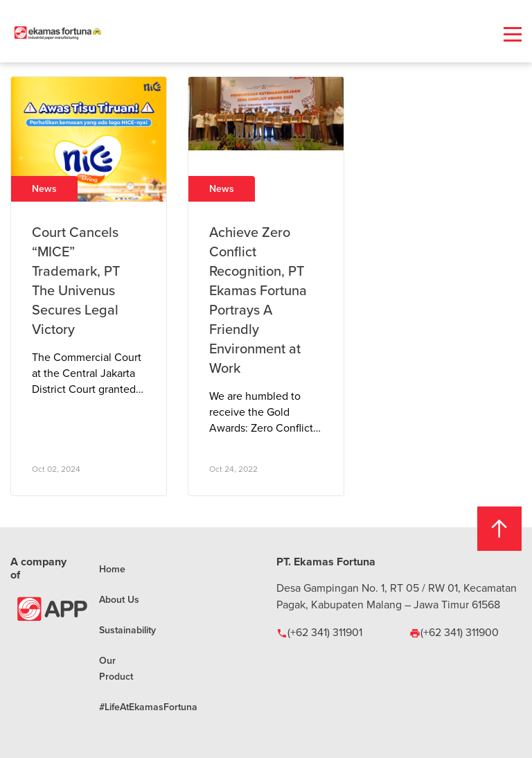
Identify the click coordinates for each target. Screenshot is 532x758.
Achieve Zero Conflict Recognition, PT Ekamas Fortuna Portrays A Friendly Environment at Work (258, 300)
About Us (119, 599)
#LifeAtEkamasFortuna (148, 707)
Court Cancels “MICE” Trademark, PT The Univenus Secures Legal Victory (76, 280)
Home (112, 569)
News (44, 188)
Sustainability (127, 630)
